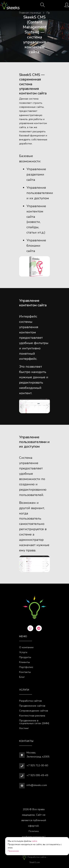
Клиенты (24, 662)
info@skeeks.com (37, 785)
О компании (26, 647)
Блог (22, 677)
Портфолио (26, 667)
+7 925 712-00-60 (37, 765)
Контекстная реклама (32, 716)
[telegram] (39, 628)
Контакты (25, 672)
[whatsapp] (30, 628)
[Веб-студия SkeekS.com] (10, 5)
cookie (34, 841)
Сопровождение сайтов (34, 711)
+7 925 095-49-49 (37, 775)
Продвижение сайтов (32, 706)
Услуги (23, 652)
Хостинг (24, 728)
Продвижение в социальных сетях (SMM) (34, 722)
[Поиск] (43, 6)
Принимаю (13, 851)
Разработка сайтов (30, 701)
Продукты (25, 657)
